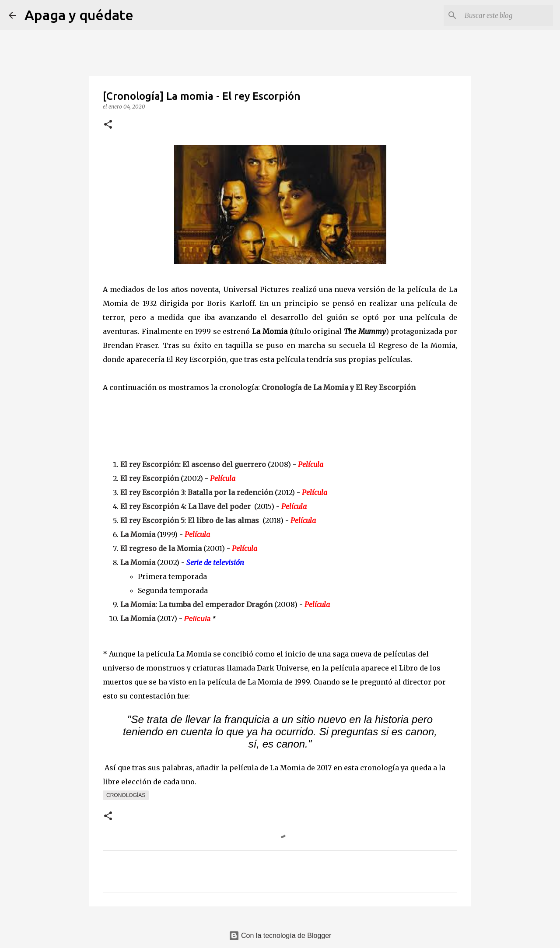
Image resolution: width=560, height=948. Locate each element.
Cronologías (126, 795)
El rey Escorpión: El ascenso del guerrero (193, 464)
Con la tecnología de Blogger (280, 936)
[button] (108, 125)
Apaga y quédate (79, 15)
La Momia (138, 534)
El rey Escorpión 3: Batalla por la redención (197, 492)
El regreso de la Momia (161, 548)
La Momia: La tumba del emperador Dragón (196, 604)
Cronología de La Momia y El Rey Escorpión (339, 387)
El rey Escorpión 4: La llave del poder (185, 506)
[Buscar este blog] (507, 15)
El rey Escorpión (150, 478)
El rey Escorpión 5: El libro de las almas (190, 520)
